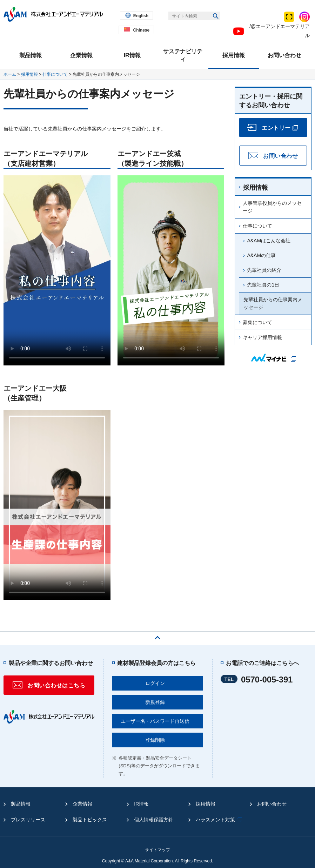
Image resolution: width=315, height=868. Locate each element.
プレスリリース (28, 820)
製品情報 (21, 804)
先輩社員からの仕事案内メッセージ (273, 303)
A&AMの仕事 (261, 255)
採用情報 (29, 74)
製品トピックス (90, 820)
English (141, 16)
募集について (257, 322)
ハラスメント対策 (220, 820)
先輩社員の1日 (263, 285)
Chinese (141, 30)
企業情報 (82, 804)
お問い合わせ (272, 804)
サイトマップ (157, 850)
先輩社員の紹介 (264, 270)
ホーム (10, 74)
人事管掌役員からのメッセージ (272, 207)
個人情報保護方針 (154, 820)
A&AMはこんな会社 (269, 241)
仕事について (55, 74)
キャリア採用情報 (262, 337)
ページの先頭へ (157, 636)
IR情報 (141, 804)
